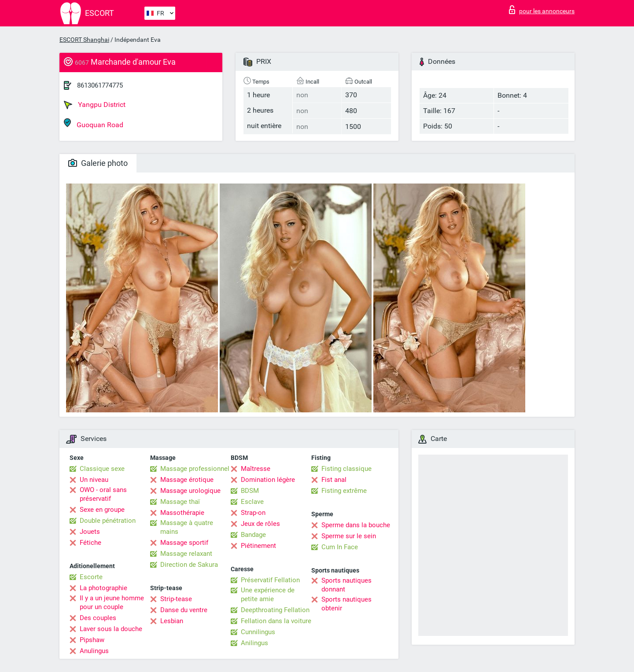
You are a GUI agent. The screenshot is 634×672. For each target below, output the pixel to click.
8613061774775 (100, 85)
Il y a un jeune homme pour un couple (112, 602)
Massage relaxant (186, 554)
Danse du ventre (184, 610)
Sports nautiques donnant (346, 585)
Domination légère (268, 480)
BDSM (250, 491)
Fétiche (90, 543)
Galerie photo (98, 163)
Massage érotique (187, 480)
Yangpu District (95, 105)
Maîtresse (256, 469)
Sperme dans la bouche (356, 525)
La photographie (103, 588)
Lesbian (172, 621)
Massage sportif (184, 543)
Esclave (252, 502)
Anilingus (254, 643)
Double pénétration (108, 521)
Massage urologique (190, 491)
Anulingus (94, 651)
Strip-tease (176, 599)
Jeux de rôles (260, 524)
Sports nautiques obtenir (346, 604)
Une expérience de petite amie (268, 595)
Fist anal (334, 480)
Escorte (91, 577)
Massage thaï (180, 502)
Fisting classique (346, 469)
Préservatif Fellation (270, 580)
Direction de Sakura (189, 565)
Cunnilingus (258, 632)
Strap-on (253, 513)
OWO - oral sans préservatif (103, 494)
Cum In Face (340, 547)
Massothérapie (182, 513)
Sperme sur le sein (349, 536)
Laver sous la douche (111, 629)
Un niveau (94, 480)
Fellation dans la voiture (276, 621)
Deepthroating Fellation (275, 610)
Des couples (98, 618)
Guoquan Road (94, 123)
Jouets (90, 532)
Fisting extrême (344, 491)
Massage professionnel (195, 469)
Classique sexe (102, 469)
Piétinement (258, 546)
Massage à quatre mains (187, 527)
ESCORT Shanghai (84, 40)
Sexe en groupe (102, 510)
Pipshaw (92, 640)
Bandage (253, 535)
